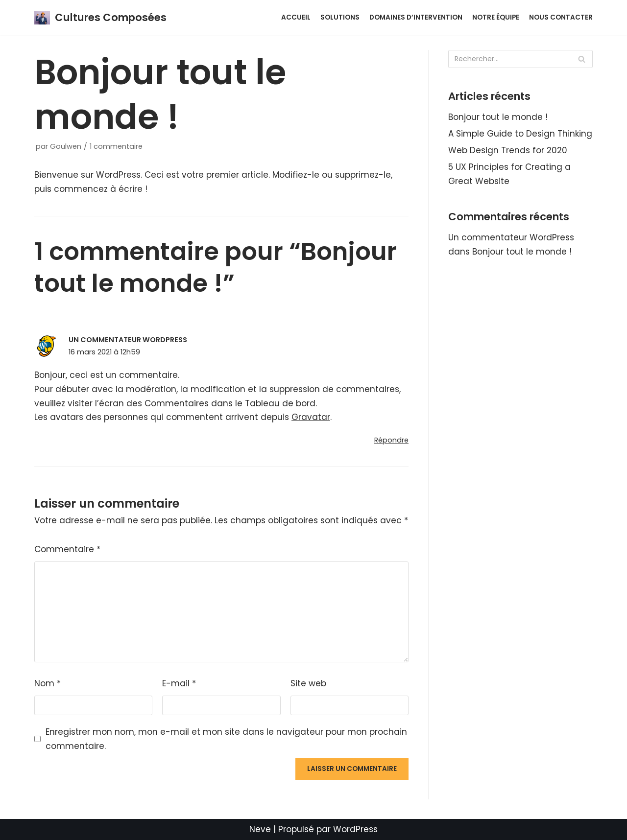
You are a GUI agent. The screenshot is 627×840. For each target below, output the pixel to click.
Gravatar (311, 417)
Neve (260, 829)
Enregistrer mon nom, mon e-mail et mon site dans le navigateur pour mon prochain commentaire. (226, 739)
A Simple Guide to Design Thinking (520, 134)
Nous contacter (561, 17)
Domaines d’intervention (416, 17)
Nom (48, 683)
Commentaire (67, 549)
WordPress (355, 829)
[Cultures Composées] (100, 18)
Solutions (340, 17)
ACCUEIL (296, 17)
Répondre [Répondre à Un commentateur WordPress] (391, 440)
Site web (308, 683)
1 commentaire (116, 146)
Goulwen (66, 146)
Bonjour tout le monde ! (498, 117)
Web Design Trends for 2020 (508, 150)
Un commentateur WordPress (128, 340)
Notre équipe (496, 17)
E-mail (179, 683)
